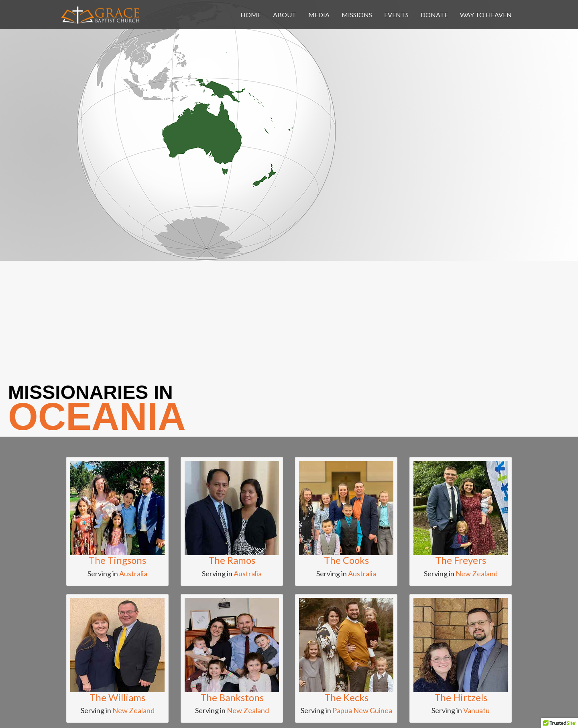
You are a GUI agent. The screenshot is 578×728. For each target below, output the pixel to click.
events (396, 15)
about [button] (285, 15)
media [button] (319, 15)
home (251, 15)
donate (434, 15)
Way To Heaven (486, 15)
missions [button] (357, 15)
